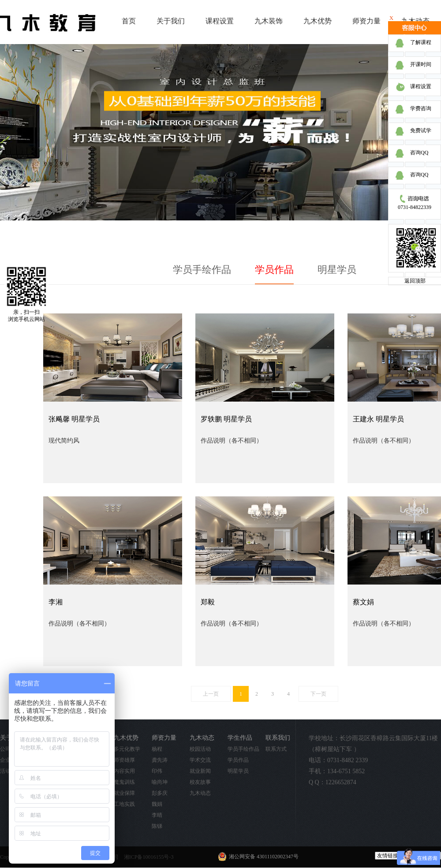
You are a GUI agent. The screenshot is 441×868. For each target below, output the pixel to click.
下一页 (318, 694)
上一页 (211, 694)
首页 (129, 21)
